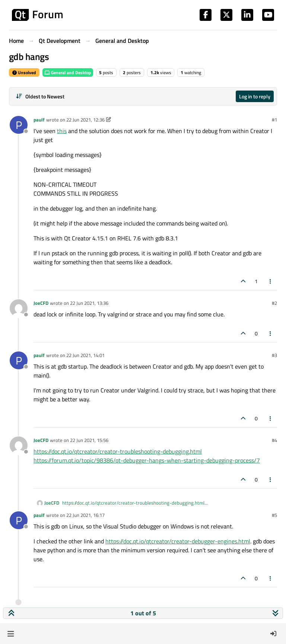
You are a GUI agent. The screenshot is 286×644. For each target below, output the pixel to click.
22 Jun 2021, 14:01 (85, 355)
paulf (39, 120)
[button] (11, 634)
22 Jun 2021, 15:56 (89, 440)
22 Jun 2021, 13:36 (89, 303)
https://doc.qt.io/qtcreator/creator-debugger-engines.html (178, 541)
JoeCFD (41, 303)
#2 (274, 303)
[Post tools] (271, 281)
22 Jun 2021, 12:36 (85, 120)
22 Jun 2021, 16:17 (85, 515)
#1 (274, 120)
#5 (274, 515)
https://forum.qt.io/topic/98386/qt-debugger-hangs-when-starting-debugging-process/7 (147, 460)
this (62, 131)
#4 (274, 440)
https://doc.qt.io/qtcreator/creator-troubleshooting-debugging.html (118, 451)
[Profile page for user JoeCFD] (19, 308)
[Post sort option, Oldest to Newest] (40, 96)
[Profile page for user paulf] (19, 125)
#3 (274, 355)
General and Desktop (68, 72)
